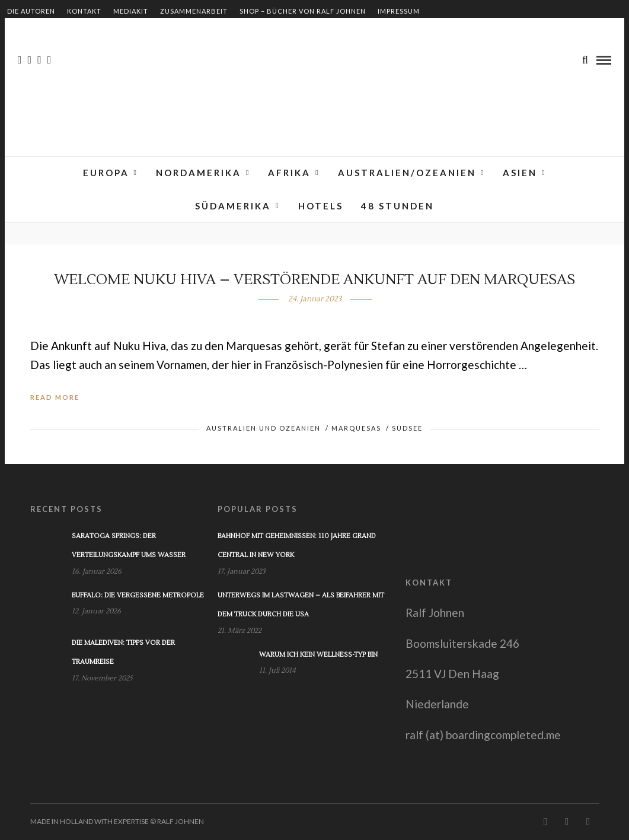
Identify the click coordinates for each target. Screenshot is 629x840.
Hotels (321, 206)
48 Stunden (397, 206)
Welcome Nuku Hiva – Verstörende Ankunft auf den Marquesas (314, 280)
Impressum (399, 11)
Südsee (407, 428)
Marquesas (356, 428)
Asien (520, 173)
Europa (106, 173)
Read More (55, 397)
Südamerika (233, 206)
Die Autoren (31, 11)
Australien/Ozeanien (407, 173)
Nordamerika (199, 173)
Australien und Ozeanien (264, 428)
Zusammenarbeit (194, 11)
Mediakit (131, 11)
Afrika (289, 173)
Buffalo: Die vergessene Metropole (138, 595)
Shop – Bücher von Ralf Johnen (303, 11)
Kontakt (84, 11)
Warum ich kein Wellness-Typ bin (318, 655)
